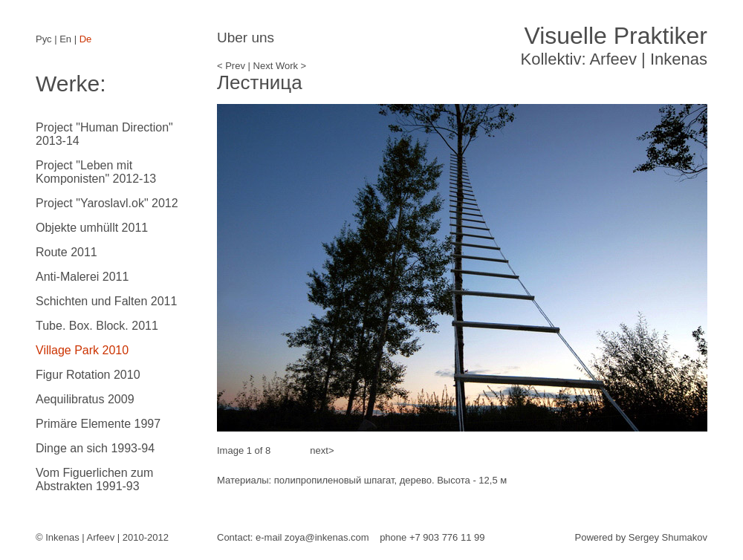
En (65, 39)
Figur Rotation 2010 (88, 375)
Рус (44, 39)
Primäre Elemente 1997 (98, 424)
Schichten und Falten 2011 (106, 301)
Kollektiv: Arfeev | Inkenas (614, 45)
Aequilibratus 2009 (85, 399)
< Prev (231, 66)
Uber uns (246, 38)
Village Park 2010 (82, 350)
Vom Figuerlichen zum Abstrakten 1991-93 (94, 479)
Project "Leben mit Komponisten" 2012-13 (96, 172)
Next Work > (280, 66)
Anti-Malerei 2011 (82, 277)
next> (321, 450)
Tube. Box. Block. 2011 (97, 326)
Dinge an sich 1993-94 (95, 448)
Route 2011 (66, 252)
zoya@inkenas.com (327, 537)
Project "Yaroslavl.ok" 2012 (107, 203)
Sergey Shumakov (668, 537)
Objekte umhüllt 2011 (92, 228)
